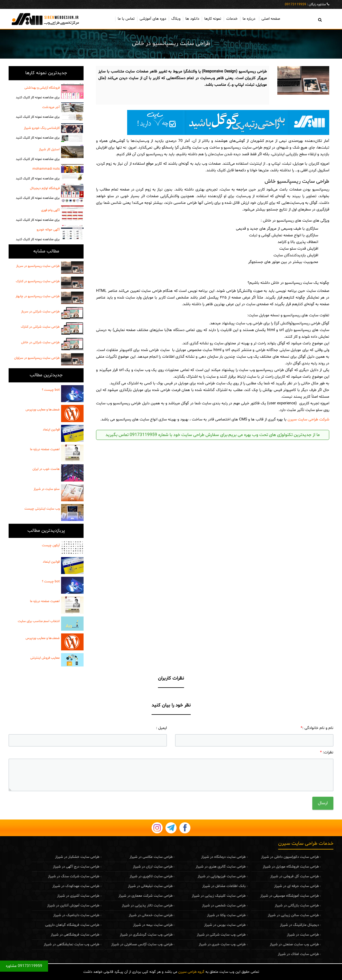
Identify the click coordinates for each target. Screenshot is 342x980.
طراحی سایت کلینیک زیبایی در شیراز (184, 896)
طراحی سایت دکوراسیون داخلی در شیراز (255, 857)
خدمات (232, 19)
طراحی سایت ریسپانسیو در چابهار (38, 296)
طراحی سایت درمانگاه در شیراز (188, 857)
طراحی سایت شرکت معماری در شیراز (110, 896)
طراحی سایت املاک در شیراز (263, 954)
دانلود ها (192, 19)
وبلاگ (176, 19)
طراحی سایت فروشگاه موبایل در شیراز (256, 867)
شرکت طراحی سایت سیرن (308, 419)
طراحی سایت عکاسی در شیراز (116, 857)
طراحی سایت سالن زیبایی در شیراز (258, 915)
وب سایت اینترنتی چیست (42, 509)
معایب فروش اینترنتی (45, 658)
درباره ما (249, 19)
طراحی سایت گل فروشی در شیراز (259, 876)
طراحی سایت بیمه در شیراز (118, 925)
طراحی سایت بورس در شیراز (190, 925)
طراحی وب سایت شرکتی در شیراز (186, 935)
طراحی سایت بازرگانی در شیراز (262, 906)
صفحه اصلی (271, 19)
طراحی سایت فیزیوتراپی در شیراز (187, 876)
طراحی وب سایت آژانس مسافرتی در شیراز (107, 944)
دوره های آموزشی (153, 19)
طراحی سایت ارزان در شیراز (118, 867)
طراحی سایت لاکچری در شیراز (116, 876)
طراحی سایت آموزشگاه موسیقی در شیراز (254, 896)
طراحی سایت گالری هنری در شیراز (186, 867)
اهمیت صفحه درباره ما (45, 449)
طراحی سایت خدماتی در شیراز (115, 915)
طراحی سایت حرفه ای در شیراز (261, 886)
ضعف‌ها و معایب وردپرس (43, 410)
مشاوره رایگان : (305, 4)
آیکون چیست (51, 545)
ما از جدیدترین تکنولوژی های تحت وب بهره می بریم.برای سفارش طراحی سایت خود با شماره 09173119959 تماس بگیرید (213, 435)
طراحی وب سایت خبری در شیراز (187, 944)
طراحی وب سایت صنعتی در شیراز (259, 944)
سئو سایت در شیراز (47, 489)
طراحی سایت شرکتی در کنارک (40, 327)
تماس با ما (126, 19)
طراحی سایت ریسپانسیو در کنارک (38, 281)
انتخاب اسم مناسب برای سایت (39, 621)
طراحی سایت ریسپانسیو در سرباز (38, 266)
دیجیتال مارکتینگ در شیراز (264, 925)
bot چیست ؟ (51, 390)
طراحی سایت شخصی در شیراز (189, 906)
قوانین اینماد (51, 430)
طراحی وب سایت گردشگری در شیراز (111, 935)
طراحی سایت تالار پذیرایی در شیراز (112, 906)
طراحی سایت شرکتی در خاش (40, 342)
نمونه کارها (213, 19)
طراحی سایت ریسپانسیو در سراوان (37, 358)
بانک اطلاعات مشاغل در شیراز (189, 886)
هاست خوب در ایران (46, 469)
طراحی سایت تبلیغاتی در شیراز (115, 886)
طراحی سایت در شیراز (268, 935)
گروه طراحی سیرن (191, 972)
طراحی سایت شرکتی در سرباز (40, 312)
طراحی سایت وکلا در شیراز (191, 915)
